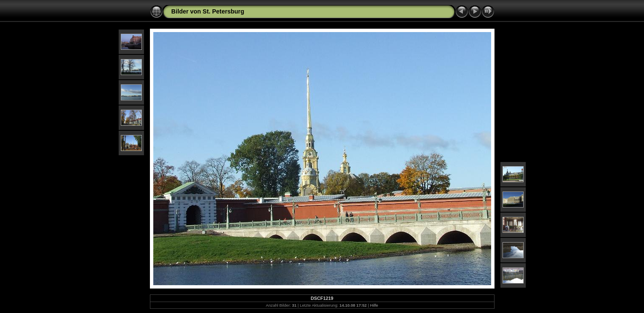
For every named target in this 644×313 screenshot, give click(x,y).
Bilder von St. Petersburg (208, 11)
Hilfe (374, 305)
